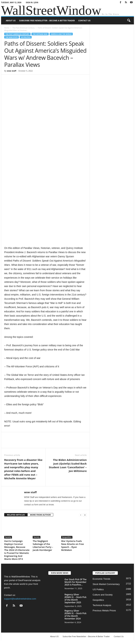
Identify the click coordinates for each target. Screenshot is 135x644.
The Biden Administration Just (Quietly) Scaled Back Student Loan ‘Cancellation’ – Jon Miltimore (68, 465)
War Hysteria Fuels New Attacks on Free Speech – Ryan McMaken (73, 545)
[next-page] (85, 515)
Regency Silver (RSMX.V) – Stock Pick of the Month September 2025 (75, 598)
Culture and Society (103, 595)
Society (8, 537)
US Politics (26, 37)
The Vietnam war (40, 34)
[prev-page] (81, 515)
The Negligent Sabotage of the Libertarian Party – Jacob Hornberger (43, 545)
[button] (129, 21)
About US (11, 20)
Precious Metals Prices (104, 611)
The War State (12, 37)
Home (7, 28)
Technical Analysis (102, 605)
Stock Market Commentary (106, 584)
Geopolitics (67, 537)
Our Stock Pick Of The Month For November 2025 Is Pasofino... (75, 582)
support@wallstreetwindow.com (20, 599)
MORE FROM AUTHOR (40, 515)
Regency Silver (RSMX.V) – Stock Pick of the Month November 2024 (75, 615)
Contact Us (84, 20)
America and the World (61, 34)
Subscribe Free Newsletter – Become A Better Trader (47, 20)
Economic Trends (101, 579)
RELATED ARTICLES (16, 515)
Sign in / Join (32, 2)
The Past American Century (23, 28)
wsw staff (12, 71)
